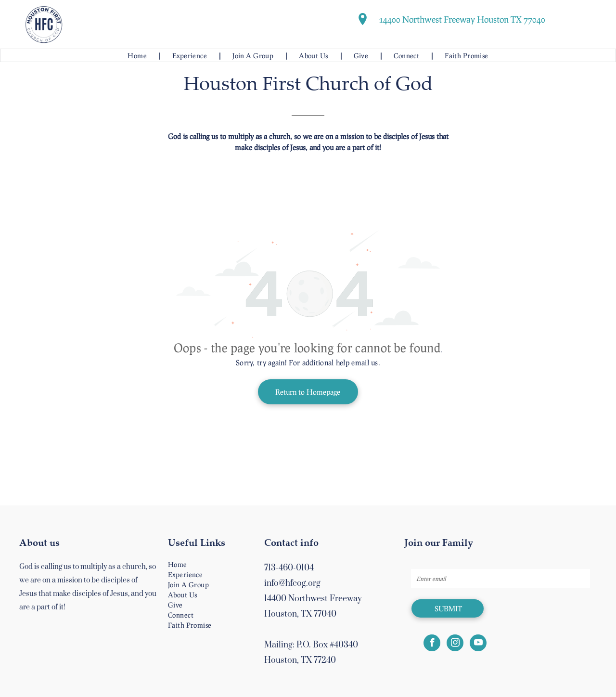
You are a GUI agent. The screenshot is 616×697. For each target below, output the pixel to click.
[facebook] (432, 644)
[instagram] (455, 644)
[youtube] (478, 644)
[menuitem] (138, 56)
